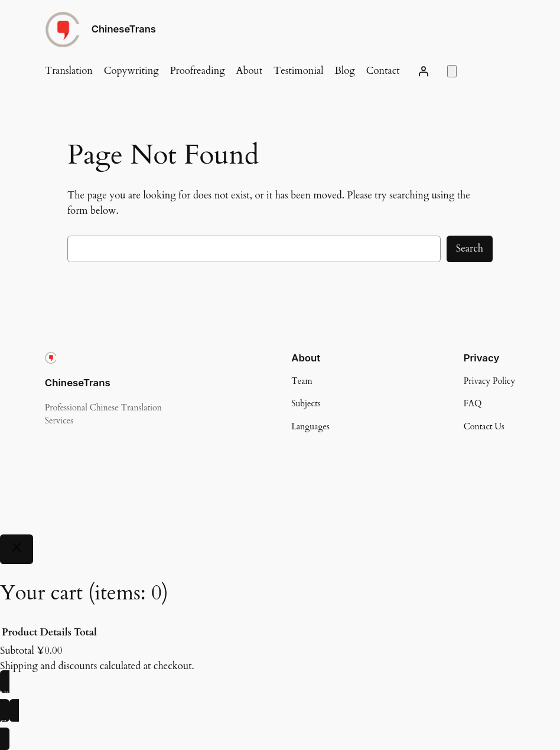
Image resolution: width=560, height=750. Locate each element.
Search (470, 248)
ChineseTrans (124, 29)
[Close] (17, 550)
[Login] (424, 71)
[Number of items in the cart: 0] (452, 71)
